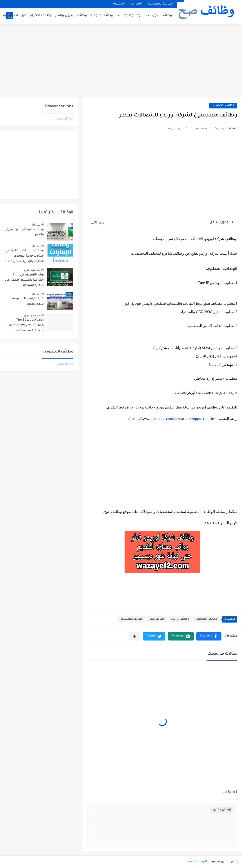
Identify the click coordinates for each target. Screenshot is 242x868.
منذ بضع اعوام (32, 270)
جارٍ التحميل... (63, 119)
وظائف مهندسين (131, 619)
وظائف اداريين (180, 619)
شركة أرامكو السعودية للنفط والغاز (28, 301)
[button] (209, 636)
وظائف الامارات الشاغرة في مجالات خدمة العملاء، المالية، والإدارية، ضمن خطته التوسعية (24, 257)
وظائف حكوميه (102, 15)
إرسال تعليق (222, 810)
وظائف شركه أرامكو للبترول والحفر (25, 232)
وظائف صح (196, 862)
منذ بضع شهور (32, 315)
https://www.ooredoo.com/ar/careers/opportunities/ (172, 419)
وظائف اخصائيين (223, 105)
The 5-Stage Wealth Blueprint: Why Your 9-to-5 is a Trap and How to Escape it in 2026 (25, 326)
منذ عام (36, 225)
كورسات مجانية (15, 15)
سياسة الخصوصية (160, 4)
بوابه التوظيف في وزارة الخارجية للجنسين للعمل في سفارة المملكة (24, 280)
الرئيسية (119, 4)
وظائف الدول (162, 15)
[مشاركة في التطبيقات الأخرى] (135, 636)
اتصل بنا (136, 4)
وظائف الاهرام (41, 15)
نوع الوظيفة (133, 15)
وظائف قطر (157, 619)
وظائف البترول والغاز (71, 15)
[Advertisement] (121, 61)
